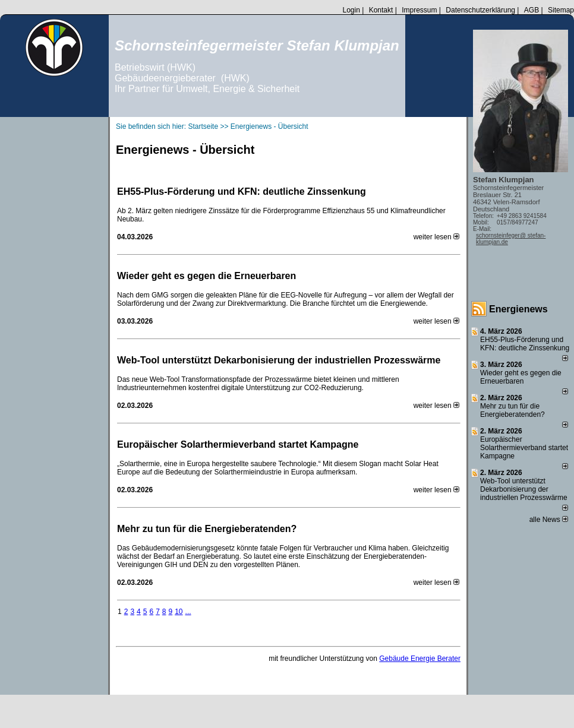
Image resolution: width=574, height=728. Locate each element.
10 (179, 612)
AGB (532, 10)
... (188, 612)
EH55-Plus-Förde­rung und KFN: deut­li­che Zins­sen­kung (242, 192)
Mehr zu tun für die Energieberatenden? (207, 529)
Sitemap (561, 10)
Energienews (518, 309)
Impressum (419, 10)
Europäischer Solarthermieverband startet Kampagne (238, 444)
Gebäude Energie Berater (420, 659)
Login (351, 10)
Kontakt (381, 10)
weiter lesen (436, 237)
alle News (549, 520)
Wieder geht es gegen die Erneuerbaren (206, 276)
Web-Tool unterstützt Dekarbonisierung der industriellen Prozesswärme (279, 360)
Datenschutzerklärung (480, 10)
